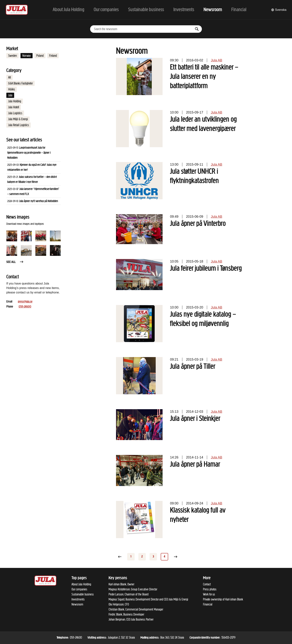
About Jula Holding (81, 584)
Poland (40, 56)
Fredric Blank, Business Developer (126, 614)
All (9, 77)
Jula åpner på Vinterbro (198, 224)
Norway (27, 56)
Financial (208, 604)
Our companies (79, 589)
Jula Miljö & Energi (18, 119)
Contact (207, 584)
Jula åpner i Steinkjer (195, 419)
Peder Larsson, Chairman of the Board (128, 594)
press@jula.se (25, 302)
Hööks (12, 89)
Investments (78, 599)
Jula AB (216, 60)
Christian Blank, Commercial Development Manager (136, 609)
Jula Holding (15, 101)
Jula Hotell (14, 107)
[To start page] (17, 10)
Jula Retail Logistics (19, 125)
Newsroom (77, 604)
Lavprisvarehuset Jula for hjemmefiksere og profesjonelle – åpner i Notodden (29, 153)
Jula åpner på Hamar (195, 465)
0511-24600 (25, 307)
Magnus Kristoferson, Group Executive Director (133, 589)
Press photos (210, 589)
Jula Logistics (15, 113)
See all (15, 262)
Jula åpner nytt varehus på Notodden (39, 201)
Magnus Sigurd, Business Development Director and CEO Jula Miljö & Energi (148, 599)
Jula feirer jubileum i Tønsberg (206, 269)
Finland (53, 56)
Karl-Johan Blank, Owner (121, 584)
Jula (10, 95)
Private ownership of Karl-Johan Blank (223, 599)
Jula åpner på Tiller (193, 367)
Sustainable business (83, 594)
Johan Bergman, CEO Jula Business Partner (131, 619)
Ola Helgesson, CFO (119, 604)
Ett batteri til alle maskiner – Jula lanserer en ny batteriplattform (204, 77)
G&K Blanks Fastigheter (20, 83)
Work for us (209, 594)
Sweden (12, 56)
